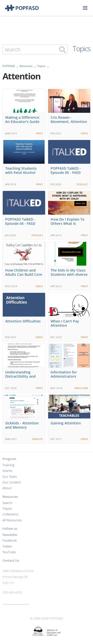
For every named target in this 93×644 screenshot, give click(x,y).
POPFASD (9, 66)
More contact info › (16, 602)
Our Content (12, 482)
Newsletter (10, 535)
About (7, 488)
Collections (10, 514)
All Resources (12, 520)
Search (7, 503)
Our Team (10, 477)
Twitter (7, 546)
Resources (26, 66)
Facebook (10, 540)
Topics (82, 48)
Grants (7, 471)
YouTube (9, 552)
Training (8, 465)
